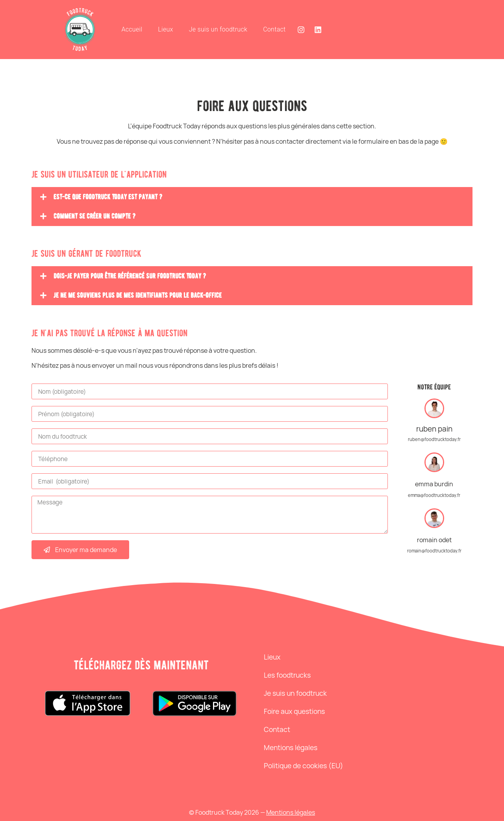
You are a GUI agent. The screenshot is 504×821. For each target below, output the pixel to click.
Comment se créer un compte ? (94, 216)
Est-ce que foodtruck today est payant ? (108, 197)
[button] (252, 197)
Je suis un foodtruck (218, 29)
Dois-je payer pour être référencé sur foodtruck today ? (130, 276)
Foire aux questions (294, 711)
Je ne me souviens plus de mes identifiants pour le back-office (138, 295)
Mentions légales (291, 747)
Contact (274, 29)
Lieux (165, 29)
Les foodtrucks (287, 675)
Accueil (132, 29)
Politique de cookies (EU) (304, 765)
